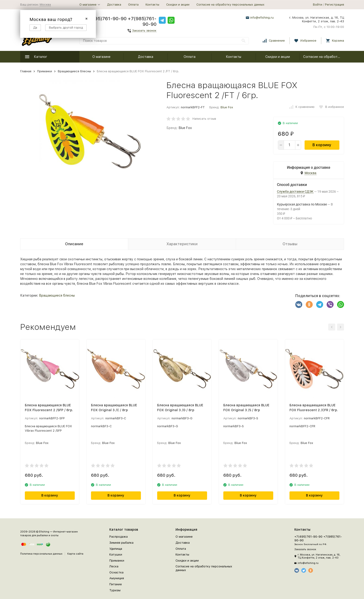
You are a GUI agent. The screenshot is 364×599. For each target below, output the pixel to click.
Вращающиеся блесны (74, 71)
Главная (26, 71)
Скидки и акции (178, 5)
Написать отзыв (204, 119)
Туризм (115, 590)
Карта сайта (75, 554)
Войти (318, 5)
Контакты (152, 5)
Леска (114, 566)
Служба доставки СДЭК (295, 192)
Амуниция (117, 578)
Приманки (45, 71)
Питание (116, 584)
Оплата (133, 5)
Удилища (116, 549)
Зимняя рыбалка (121, 543)
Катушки (116, 554)
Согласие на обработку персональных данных (230, 5)
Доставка (114, 5)
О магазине (101, 57)
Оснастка (116, 572)
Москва (45, 5)
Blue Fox (227, 107)
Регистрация (335, 5)
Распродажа (119, 537)
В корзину (322, 145)
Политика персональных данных (41, 554)
